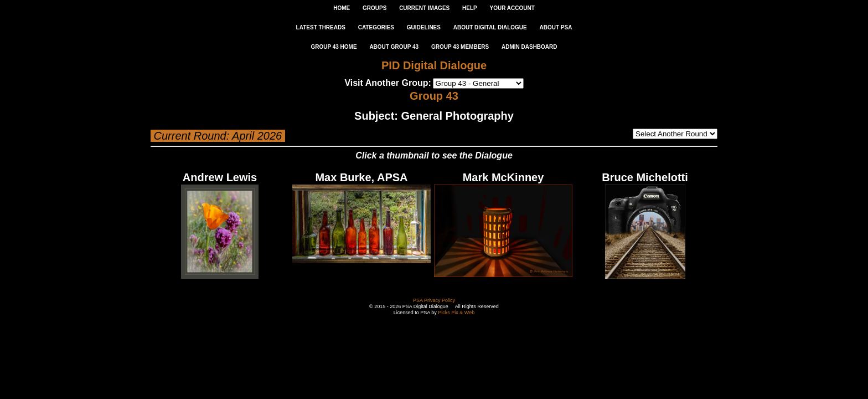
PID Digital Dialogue (434, 65)
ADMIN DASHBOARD (529, 47)
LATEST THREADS (321, 27)
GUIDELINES (424, 27)
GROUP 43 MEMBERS (460, 47)
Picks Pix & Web (456, 313)
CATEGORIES (376, 27)
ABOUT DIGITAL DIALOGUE (490, 27)
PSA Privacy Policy (434, 300)
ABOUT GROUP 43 (394, 47)
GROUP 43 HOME (334, 47)
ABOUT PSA (556, 27)
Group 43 (434, 96)
